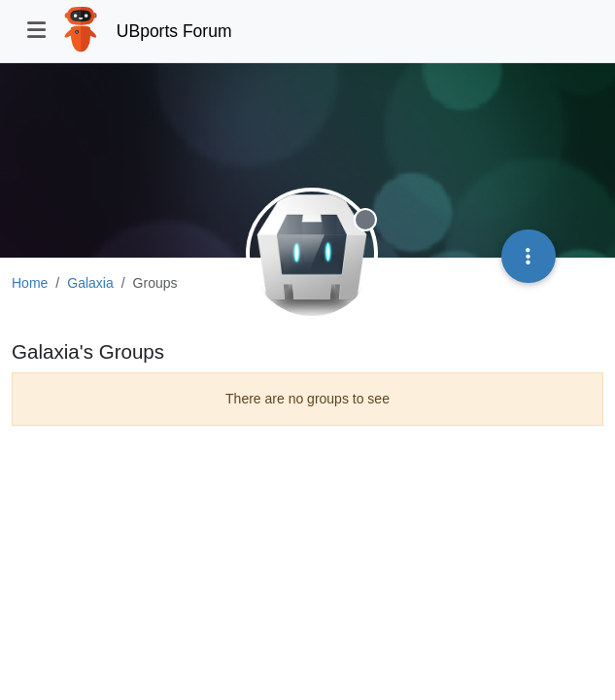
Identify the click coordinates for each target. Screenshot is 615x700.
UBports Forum (174, 31)
